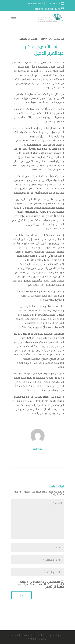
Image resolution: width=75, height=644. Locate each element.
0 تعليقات (24, 39)
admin (44, 39)
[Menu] (14, 18)
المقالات (35, 39)
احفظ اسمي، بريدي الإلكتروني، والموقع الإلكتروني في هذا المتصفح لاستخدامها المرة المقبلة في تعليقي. (41, 584)
